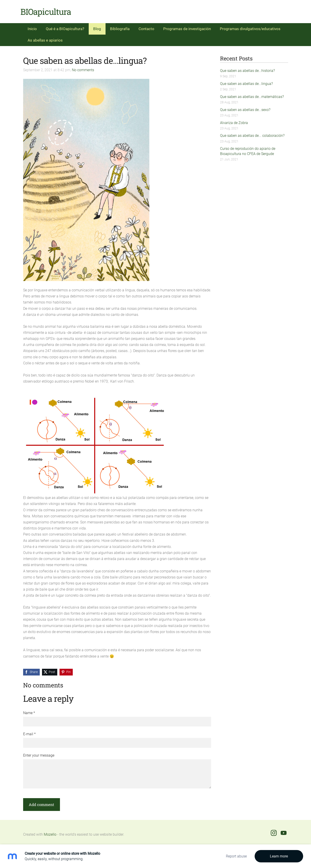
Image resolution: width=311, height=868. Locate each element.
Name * (29, 711)
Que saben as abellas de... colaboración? (252, 134)
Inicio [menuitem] (32, 27)
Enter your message (39, 754)
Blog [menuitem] (97, 27)
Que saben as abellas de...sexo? (245, 108)
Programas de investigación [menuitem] (187, 27)
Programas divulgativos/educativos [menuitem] (250, 27)
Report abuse (236, 856)
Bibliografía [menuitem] (120, 27)
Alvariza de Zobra (234, 121)
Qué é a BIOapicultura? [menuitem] (65, 27)
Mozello (50, 833)
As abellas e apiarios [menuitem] (45, 38)
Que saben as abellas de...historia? (247, 69)
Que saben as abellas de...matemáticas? (252, 95)
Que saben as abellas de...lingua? (246, 82)
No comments (83, 68)
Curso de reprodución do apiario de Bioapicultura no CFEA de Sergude (248, 149)
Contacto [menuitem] (146, 27)
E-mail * (29, 732)
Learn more (279, 856)
